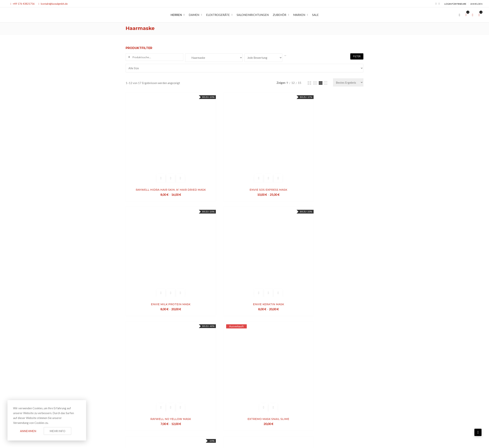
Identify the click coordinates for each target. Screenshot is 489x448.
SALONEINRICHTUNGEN (253, 15)
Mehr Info (57, 431)
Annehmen (28, 431)
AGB (249, 377)
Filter (357, 56)
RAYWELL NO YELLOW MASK (153, 235)
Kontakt (259, 377)
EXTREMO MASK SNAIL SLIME (214, 235)
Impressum (229, 372)
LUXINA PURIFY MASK (153, 315)
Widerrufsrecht (234, 377)
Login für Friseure (455, 4)
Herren (176, 15)
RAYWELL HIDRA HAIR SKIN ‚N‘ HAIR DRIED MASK (153, 155)
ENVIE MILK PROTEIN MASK (274, 155)
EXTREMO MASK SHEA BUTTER (214, 315)
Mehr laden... (244, 343)
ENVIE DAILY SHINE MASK (335, 235)
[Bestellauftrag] (348, 82)
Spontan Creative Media (348, 441)
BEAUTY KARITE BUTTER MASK (335, 315)
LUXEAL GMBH (159, 441)
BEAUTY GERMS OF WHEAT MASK (274, 315)
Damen (194, 15)
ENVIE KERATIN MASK (335, 155)
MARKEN (299, 15)
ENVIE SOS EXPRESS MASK (214, 155)
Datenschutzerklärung (252, 372)
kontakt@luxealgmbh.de (53, 4)
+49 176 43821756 (22, 4)
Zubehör (280, 15)
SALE (315, 15)
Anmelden (476, 4)
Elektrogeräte (218, 15)
